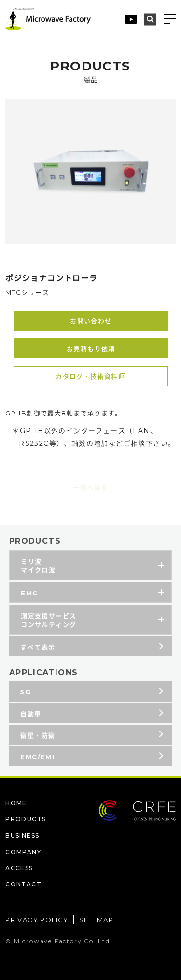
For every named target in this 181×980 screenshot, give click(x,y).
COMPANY (23, 852)
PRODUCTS (26, 819)
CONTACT (23, 884)
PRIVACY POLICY (37, 920)
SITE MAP (96, 920)
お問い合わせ (91, 321)
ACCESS (19, 868)
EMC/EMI (37, 759)
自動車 (31, 716)
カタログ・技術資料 (87, 376)
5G (26, 694)
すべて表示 (38, 649)
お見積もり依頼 (91, 349)
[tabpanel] (90, 172)
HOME (16, 803)
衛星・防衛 (38, 737)
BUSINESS (22, 835)
